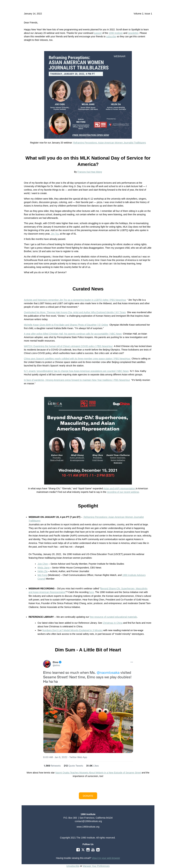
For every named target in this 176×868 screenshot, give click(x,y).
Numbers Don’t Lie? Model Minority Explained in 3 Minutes (72, 630)
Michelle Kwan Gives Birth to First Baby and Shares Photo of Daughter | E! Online (66, 325)
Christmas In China (113, 623)
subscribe (111, 36)
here (91, 592)
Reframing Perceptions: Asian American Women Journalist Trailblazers (110, 143)
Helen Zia (43, 571)
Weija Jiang (44, 568)
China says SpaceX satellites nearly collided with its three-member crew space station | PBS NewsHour (77, 359)
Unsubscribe (73, 866)
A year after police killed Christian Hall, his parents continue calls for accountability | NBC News (73, 334)
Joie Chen (43, 564)
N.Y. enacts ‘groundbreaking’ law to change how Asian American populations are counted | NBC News (76, 371)
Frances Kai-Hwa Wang (90, 172)
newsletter (133, 33)
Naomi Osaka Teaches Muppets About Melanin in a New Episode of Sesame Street (98, 773)
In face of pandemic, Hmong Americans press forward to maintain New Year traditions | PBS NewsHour (77, 380)
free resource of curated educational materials (113, 617)
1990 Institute (116, 33)
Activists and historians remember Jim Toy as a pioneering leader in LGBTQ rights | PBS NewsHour (75, 300)
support (98, 33)
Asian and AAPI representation (120, 488)
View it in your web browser (106, 858)
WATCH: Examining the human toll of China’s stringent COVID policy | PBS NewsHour (68, 346)
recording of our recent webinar (123, 492)
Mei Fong (42, 575)
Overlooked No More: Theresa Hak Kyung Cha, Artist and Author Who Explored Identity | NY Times (75, 312)
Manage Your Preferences (96, 866)
